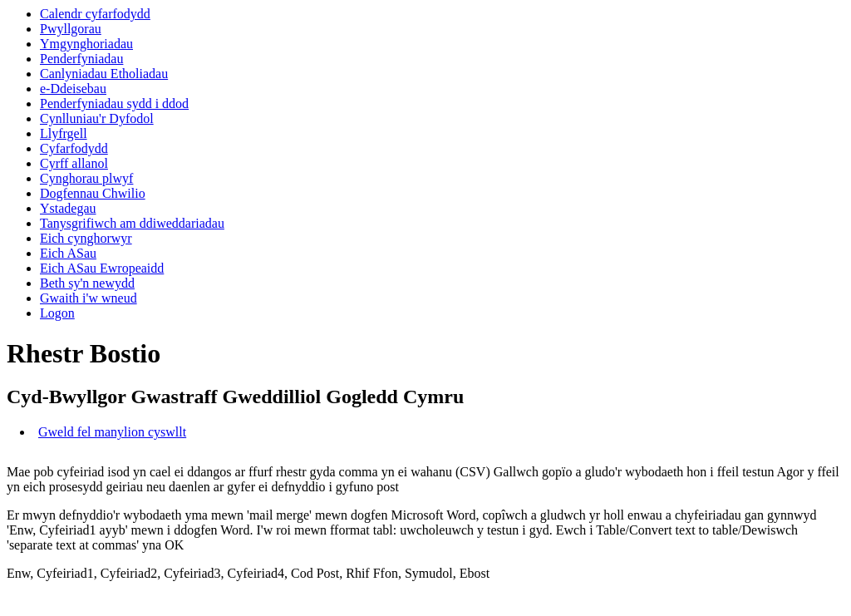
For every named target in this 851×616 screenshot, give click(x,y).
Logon (57, 313)
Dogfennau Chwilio (93, 193)
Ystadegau (68, 208)
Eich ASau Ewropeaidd (102, 268)
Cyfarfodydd (74, 148)
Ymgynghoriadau (86, 44)
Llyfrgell (64, 133)
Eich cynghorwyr (86, 238)
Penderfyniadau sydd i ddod (114, 103)
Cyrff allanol (74, 163)
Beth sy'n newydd (87, 283)
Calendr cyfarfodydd (95, 14)
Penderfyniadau (81, 59)
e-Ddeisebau (73, 89)
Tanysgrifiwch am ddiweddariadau (132, 223)
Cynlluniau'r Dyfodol (97, 118)
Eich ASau (68, 253)
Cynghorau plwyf (86, 178)
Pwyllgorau (71, 29)
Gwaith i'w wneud (89, 298)
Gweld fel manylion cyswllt (112, 432)
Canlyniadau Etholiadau (104, 74)
